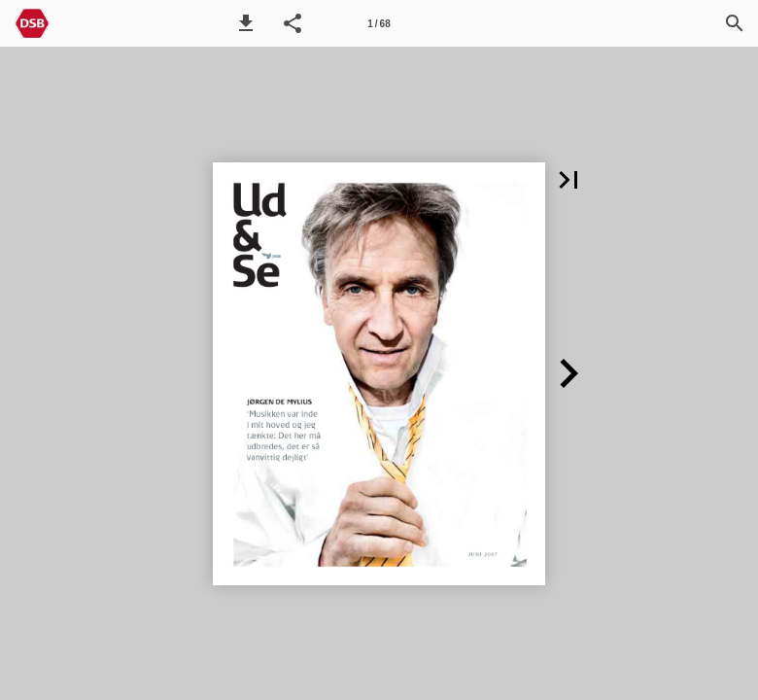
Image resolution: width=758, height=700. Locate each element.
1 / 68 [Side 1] (379, 24)
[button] (246, 23)
